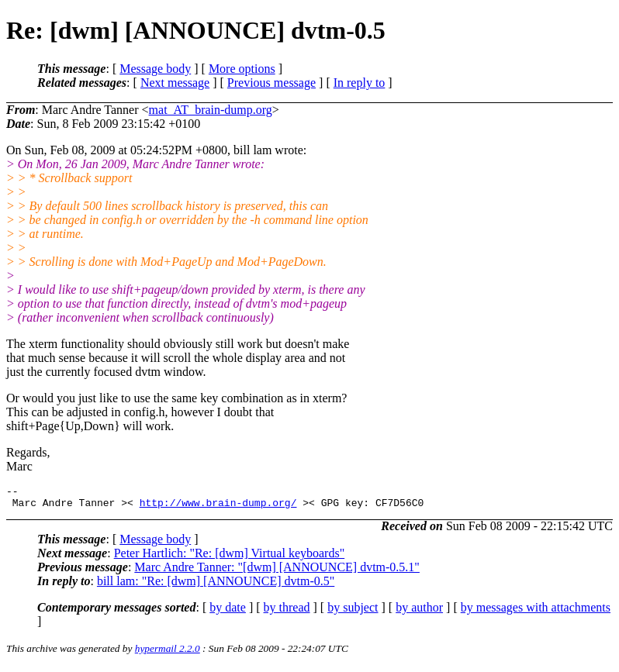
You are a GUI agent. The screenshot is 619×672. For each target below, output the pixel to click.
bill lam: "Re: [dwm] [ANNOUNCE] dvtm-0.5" (216, 586)
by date (228, 612)
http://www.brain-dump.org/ (218, 507)
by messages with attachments (536, 612)
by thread (287, 612)
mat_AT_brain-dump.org (211, 110)
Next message (175, 83)
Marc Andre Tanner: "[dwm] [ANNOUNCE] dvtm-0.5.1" (277, 572)
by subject (353, 612)
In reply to (360, 83)
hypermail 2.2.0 (168, 653)
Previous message (271, 83)
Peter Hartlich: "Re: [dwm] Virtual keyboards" (230, 558)
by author (419, 612)
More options (242, 69)
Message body (155, 69)
